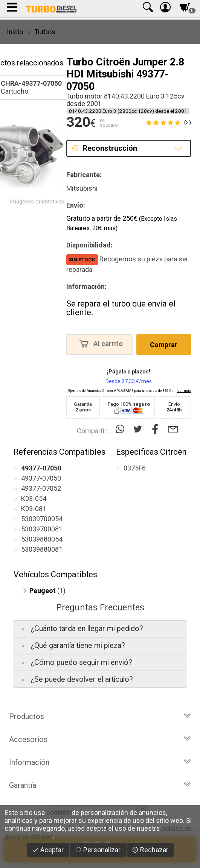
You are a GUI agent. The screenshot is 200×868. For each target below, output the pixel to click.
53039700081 (42, 529)
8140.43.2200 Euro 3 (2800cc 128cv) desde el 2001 (128, 111)
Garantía (100, 785)
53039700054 (42, 519)
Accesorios (100, 739)
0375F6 (135, 468)
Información (100, 762)
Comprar (164, 345)
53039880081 (42, 549)
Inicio (15, 32)
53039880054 (42, 539)
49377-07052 (41, 488)
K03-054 (34, 498)
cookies (58, 813)
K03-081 (34, 509)
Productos (100, 716)
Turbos (45, 32)
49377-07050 (41, 478)
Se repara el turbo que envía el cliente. (121, 308)
